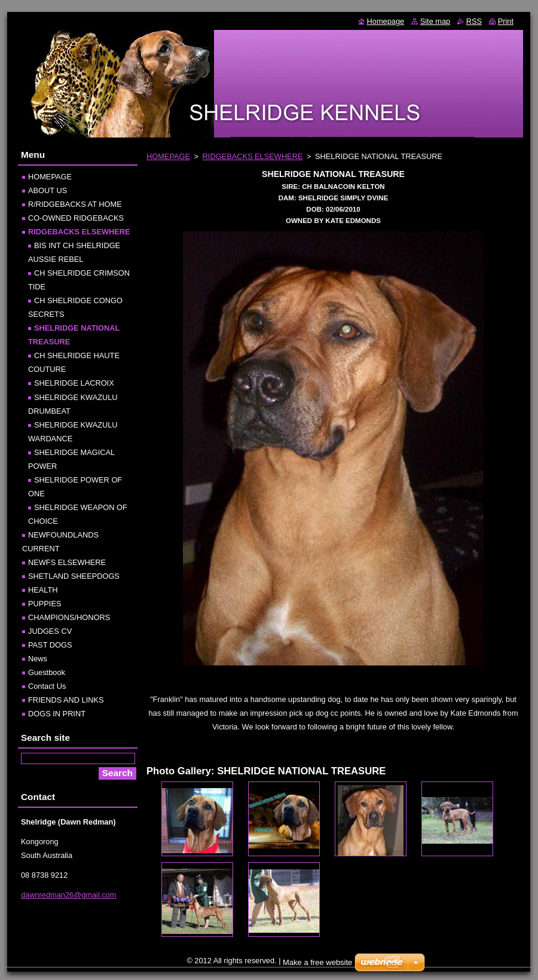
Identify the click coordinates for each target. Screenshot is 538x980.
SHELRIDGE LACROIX (74, 383)
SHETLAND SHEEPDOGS (74, 576)
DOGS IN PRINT (57, 714)
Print (506, 21)
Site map (435, 21)
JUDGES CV (50, 631)
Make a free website (317, 962)
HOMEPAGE (168, 156)
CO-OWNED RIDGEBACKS (76, 218)
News (38, 659)
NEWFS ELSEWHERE (67, 562)
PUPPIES (45, 604)
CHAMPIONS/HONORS (69, 617)
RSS (474, 21)
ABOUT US (48, 190)
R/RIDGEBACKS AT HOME (75, 204)
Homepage (386, 21)
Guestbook (47, 672)
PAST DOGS (50, 645)
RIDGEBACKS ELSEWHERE (253, 156)
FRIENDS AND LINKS (66, 700)
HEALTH (43, 590)
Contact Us (47, 686)
